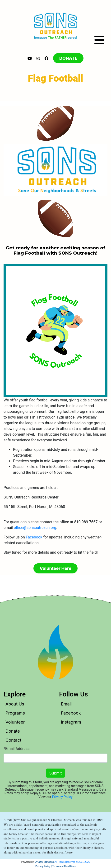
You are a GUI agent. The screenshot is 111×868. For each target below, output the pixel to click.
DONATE (68, 58)
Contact (13, 740)
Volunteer (15, 722)
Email (66, 704)
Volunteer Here (55, 568)
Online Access (44, 862)
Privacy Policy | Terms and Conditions (55, 866)
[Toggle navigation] (99, 40)
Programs (15, 713)
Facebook (34, 537)
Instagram (71, 722)
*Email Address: (17, 749)
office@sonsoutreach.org (35, 528)
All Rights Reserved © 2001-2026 (72, 862)
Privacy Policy (62, 797)
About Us (15, 704)
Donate (13, 731)
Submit (56, 773)
